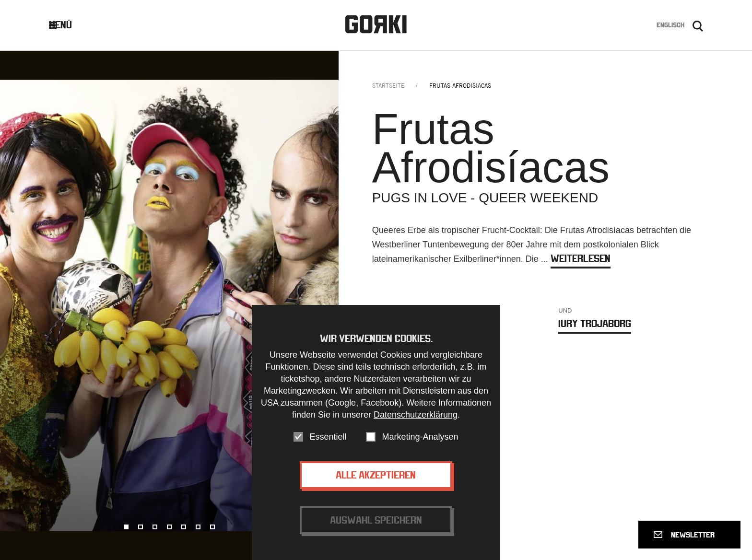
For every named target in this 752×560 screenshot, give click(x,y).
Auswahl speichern (376, 524)
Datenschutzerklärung (416, 419)
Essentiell (328, 441)
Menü (68, 25)
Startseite (388, 86)
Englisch (670, 25)
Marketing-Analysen (420, 441)
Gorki (376, 24)
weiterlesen (581, 258)
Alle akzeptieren (376, 479)
